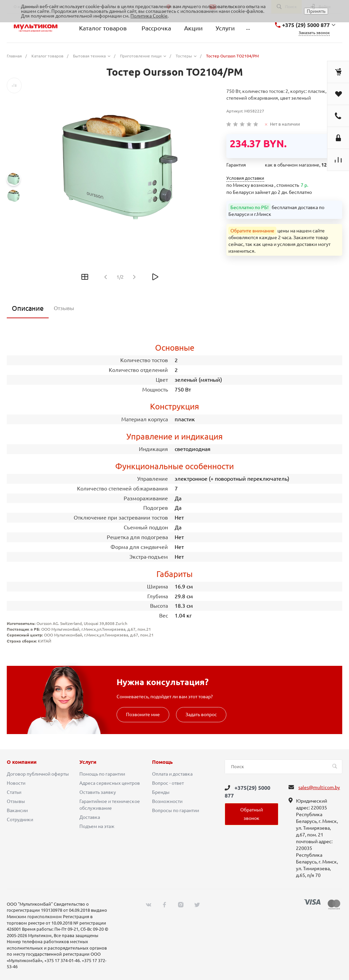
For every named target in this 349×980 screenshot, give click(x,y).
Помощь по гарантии (102, 774)
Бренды (161, 792)
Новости (16, 783)
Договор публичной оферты (38, 774)
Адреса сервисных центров (110, 783)
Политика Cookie (149, 16)
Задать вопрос (201, 714)
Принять (316, 11)
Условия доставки (245, 178)
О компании (22, 762)
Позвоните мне (143, 714)
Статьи (14, 792)
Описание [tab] (28, 308)
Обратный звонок (252, 814)
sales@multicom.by (319, 787)
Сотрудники (20, 820)
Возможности (167, 801)
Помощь (162, 762)
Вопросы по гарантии (176, 810)
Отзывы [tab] (64, 308)
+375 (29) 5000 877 (306, 25)
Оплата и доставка (172, 774)
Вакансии (17, 810)
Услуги (88, 762)
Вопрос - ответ (168, 783)
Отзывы (16, 801)
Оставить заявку (98, 792)
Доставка (90, 817)
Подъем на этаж (97, 826)
